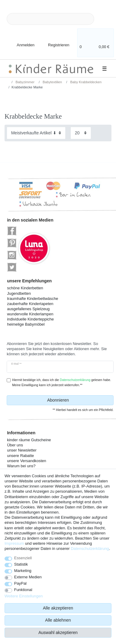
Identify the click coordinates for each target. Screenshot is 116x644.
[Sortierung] (36, 133)
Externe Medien (28, 577)
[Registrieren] (55, 41)
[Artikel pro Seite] (81, 133)
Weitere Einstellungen (24, 596)
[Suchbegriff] (50, 19)
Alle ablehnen (58, 620)
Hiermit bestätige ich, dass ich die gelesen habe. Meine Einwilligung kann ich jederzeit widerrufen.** (62, 383)
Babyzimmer (24, 82)
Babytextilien (52, 82)
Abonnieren (78, 400)
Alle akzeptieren (58, 608)
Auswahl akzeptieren (58, 632)
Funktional (23, 590)
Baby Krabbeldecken (85, 82)
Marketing (23, 571)
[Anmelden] (20, 41)
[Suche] (104, 19)
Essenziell (23, 558)
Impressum (14, 543)
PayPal (20, 583)
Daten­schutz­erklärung (90, 549)
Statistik (21, 564)
